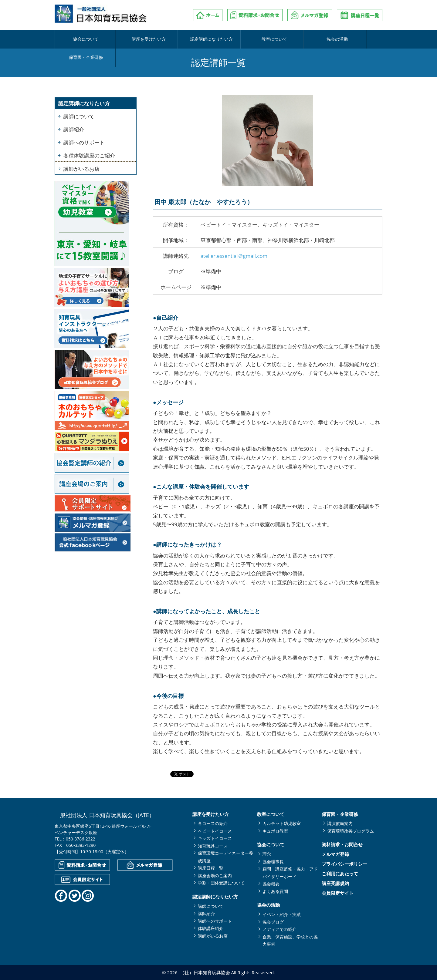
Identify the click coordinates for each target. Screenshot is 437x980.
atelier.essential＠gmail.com (234, 256)
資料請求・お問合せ (342, 845)
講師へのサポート (84, 142)
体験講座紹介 (211, 928)
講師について (79, 116)
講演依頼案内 (340, 823)
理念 (267, 854)
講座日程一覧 (211, 868)
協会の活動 (299, 40)
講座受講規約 (335, 883)
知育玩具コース (213, 846)
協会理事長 (273, 862)
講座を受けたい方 (136, 40)
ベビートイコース (215, 831)
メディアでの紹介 (279, 929)
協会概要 (271, 884)
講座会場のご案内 (215, 876)
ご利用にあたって (340, 874)
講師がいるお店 (81, 169)
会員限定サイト (338, 893)
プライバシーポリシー (344, 864)
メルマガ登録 (335, 854)
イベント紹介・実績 (282, 914)
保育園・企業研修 (354, 40)
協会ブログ (273, 922)
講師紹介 (74, 129)
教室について (245, 40)
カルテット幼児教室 (282, 823)
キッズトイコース (215, 838)
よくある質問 (275, 891)
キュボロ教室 (275, 831)
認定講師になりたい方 (191, 40)
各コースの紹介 (213, 823)
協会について (82, 40)
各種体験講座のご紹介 (89, 155)
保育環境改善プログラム (351, 831)
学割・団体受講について (221, 883)
